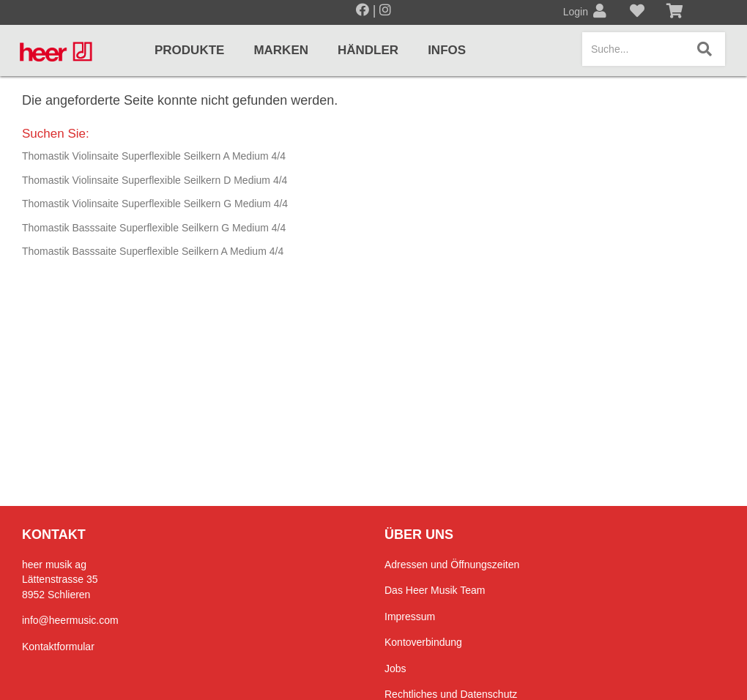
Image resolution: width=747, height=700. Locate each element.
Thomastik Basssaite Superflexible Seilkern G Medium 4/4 (154, 228)
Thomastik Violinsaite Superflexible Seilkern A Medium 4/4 (154, 156)
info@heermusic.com (70, 620)
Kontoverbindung (423, 642)
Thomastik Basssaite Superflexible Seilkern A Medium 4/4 (153, 251)
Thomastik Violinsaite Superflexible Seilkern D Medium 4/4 (155, 180)
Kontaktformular (58, 647)
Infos (447, 50)
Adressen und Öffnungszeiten (452, 565)
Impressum (410, 617)
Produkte (189, 50)
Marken (281, 50)
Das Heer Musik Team (435, 590)
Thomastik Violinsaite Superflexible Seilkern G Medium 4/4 (155, 204)
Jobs (395, 669)
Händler (368, 50)
